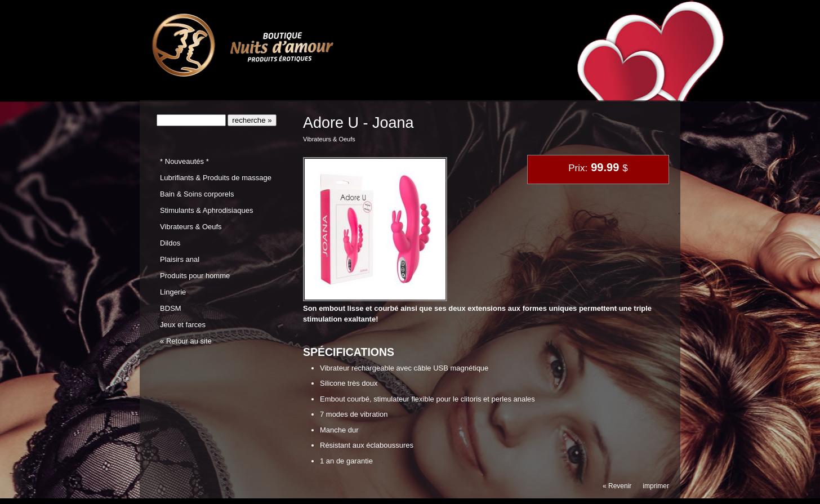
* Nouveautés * (184, 161)
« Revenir (617, 486)
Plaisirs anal (180, 259)
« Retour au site (186, 341)
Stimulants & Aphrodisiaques (206, 210)
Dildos (170, 243)
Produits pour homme (195, 276)
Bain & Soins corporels (197, 194)
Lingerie (173, 292)
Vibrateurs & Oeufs (191, 227)
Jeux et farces (183, 325)
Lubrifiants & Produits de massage (216, 178)
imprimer (656, 486)
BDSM (171, 308)
